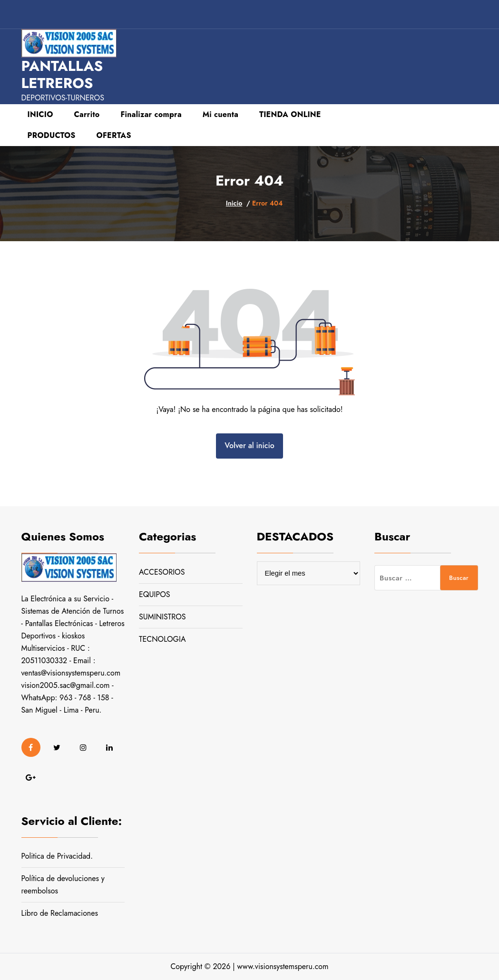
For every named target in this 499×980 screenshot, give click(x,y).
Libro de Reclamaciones (60, 913)
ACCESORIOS (162, 572)
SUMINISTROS (162, 617)
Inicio (234, 203)
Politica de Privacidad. (57, 856)
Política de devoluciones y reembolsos (63, 885)
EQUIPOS (155, 594)
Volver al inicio (249, 446)
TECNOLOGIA (162, 639)
